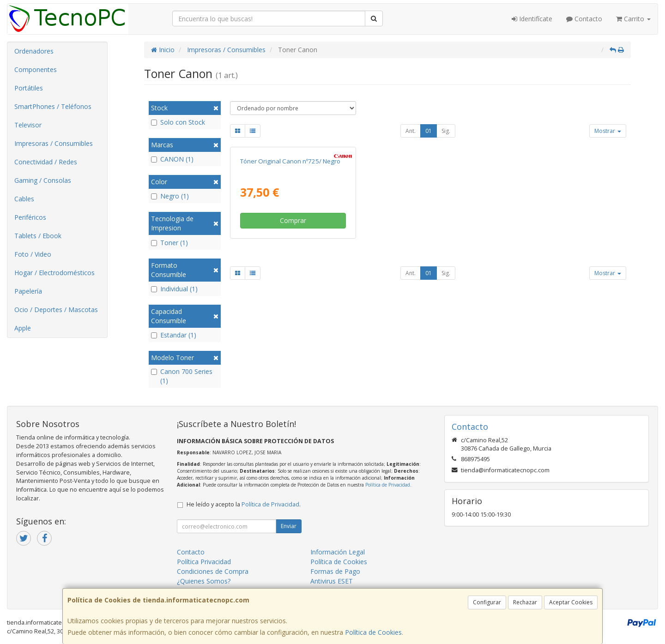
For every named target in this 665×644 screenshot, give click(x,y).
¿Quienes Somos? (204, 581)
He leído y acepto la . (244, 504)
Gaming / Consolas (43, 180)
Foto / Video (33, 254)
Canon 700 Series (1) (182, 376)
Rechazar (525, 602)
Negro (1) (170, 196)
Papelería (28, 291)
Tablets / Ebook (38, 236)
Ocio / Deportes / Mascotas (56, 310)
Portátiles (29, 88)
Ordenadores (34, 51)
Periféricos (30, 217)
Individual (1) (174, 289)
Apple (23, 328)
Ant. (411, 131)
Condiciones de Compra (213, 571)
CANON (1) (172, 159)
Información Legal (338, 552)
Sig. (446, 131)
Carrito (633, 19)
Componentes (36, 69)
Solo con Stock (178, 122)
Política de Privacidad (388, 485)
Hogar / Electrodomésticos (54, 273)
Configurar (487, 602)
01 (429, 131)
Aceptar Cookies (571, 602)
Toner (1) (169, 243)
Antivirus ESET (332, 581)
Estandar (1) (174, 335)
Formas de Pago (335, 571)
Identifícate (532, 19)
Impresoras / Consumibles (54, 143)
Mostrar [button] (608, 131)
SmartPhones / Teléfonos (53, 106)
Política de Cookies (373, 632)
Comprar (293, 220)
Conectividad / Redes (46, 162)
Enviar (289, 526)
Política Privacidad (204, 562)
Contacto (584, 19)
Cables (24, 199)
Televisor (28, 125)
